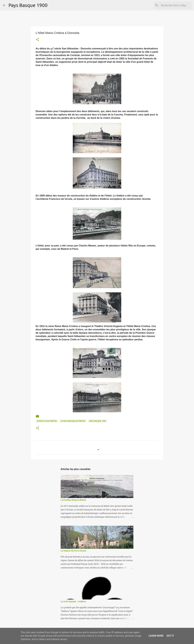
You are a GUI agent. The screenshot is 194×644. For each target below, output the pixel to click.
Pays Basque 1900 (28, 5)
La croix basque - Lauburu (73, 601)
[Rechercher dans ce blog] (176, 5)
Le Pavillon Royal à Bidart (73, 500)
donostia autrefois (47, 421)
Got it (170, 636)
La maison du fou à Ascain (73, 551)
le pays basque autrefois (73, 421)
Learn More (156, 636)
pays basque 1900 (98, 421)
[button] (37, 40)
